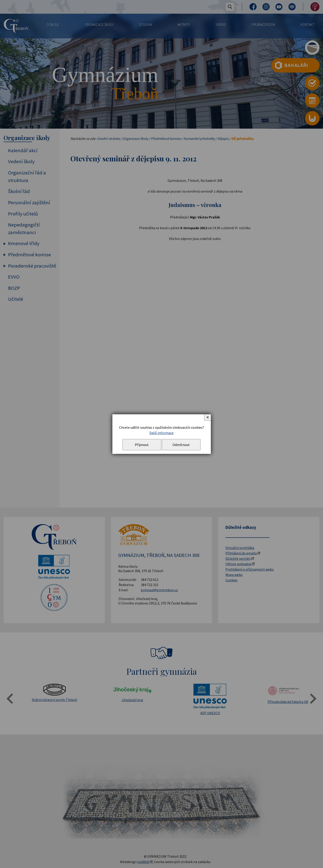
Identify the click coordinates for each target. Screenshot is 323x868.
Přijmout (142, 445)
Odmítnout (181, 445)
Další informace (161, 433)
